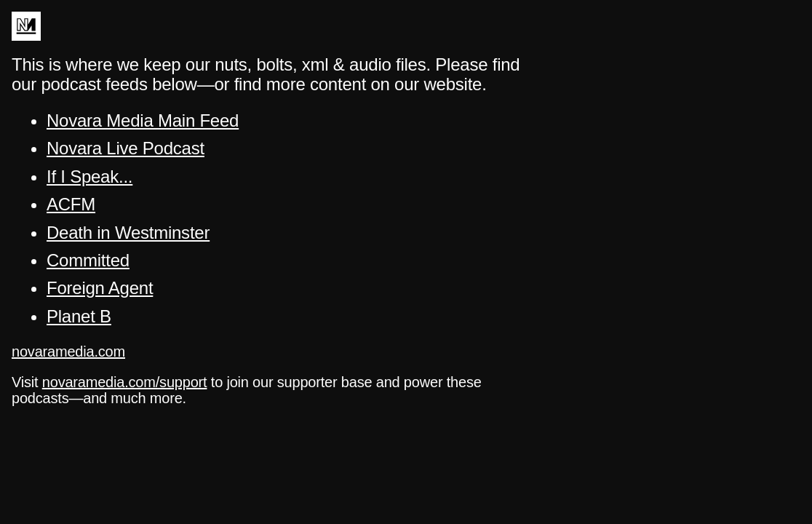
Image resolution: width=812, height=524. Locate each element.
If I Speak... (89, 176)
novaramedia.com (68, 352)
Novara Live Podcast (126, 148)
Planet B (79, 316)
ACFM (71, 204)
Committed (88, 260)
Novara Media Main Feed (143, 120)
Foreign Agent (100, 288)
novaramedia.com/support (125, 382)
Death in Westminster (128, 233)
